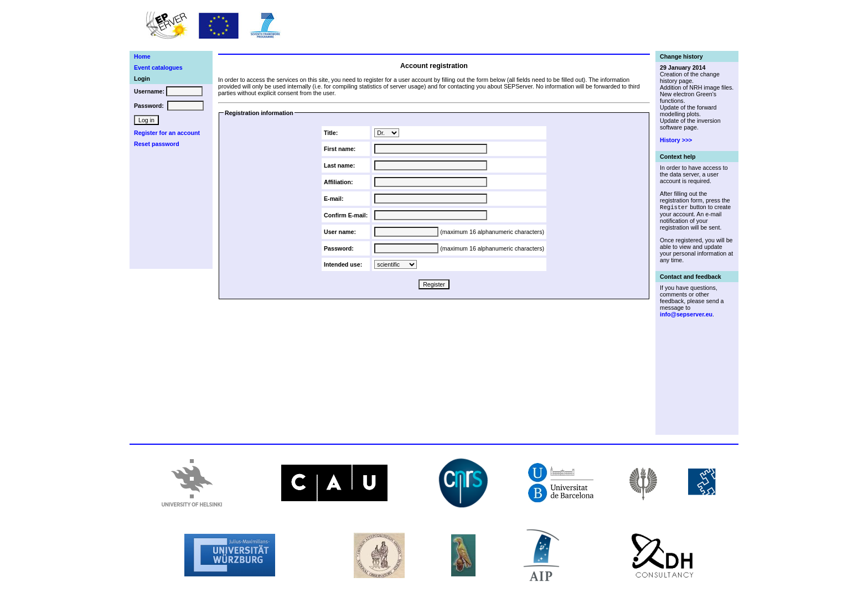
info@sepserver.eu (686, 315)
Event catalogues (158, 67)
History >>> (676, 140)
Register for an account (167, 133)
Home (142, 56)
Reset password (157, 144)
